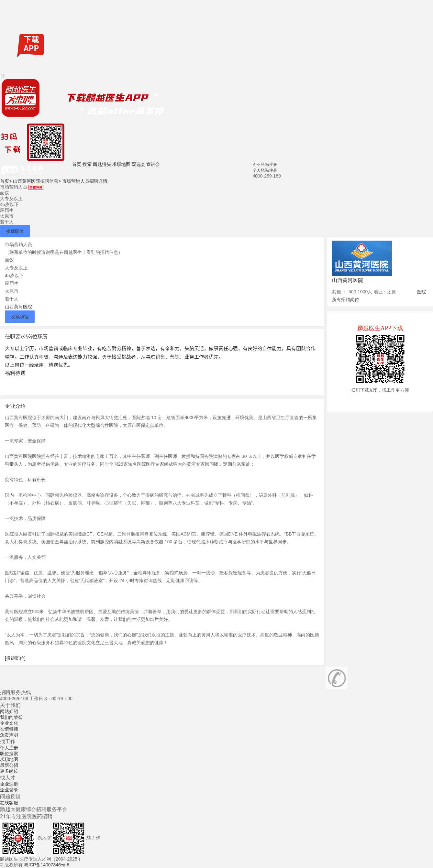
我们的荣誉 (11, 717)
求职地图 (121, 164)
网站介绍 (9, 711)
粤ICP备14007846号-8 (47, 865)
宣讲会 (153, 164)
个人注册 (9, 748)
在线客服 (9, 803)
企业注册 (9, 784)
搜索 (87, 164)
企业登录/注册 (265, 165)
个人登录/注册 (265, 170)
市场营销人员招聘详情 (85, 181)
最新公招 (9, 765)
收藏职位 (15, 231)
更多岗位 (9, 771)
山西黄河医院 (18, 307)
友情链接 (9, 729)
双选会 (139, 164)
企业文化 (9, 723)
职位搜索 (9, 754)
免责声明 (9, 735)
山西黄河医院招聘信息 (37, 181)
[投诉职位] (15, 658)
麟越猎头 (102, 164)
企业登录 (9, 790)
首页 (77, 164)
